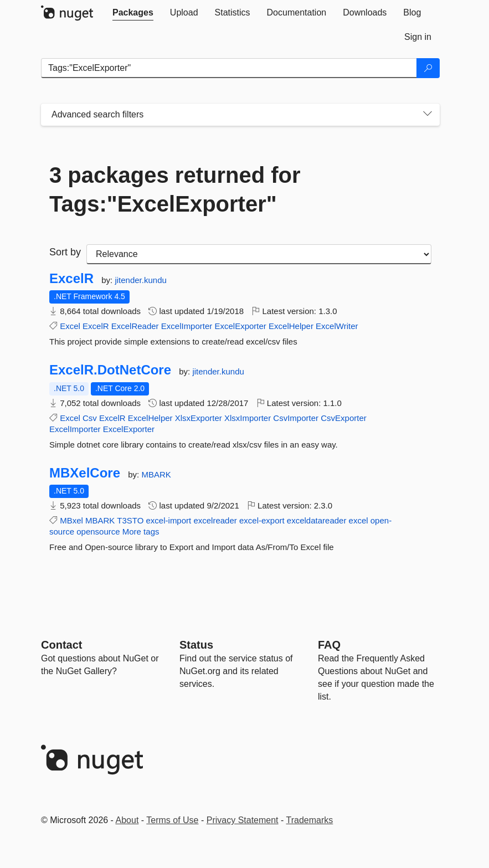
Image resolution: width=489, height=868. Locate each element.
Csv (90, 418)
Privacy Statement (243, 820)
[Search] (428, 68)
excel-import (169, 520)
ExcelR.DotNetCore (110, 370)
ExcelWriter (337, 326)
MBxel (71, 520)
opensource (98, 531)
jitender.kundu (140, 280)
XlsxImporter (248, 418)
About (127, 820)
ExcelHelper (291, 326)
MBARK (156, 474)
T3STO (130, 520)
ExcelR (71, 279)
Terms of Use (172, 820)
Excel (70, 326)
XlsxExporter (199, 418)
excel (359, 520)
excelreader (215, 520)
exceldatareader (317, 520)
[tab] (133, 13)
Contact (61, 645)
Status (196, 645)
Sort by (65, 252)
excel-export (262, 520)
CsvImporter (296, 418)
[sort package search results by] (259, 254)
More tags (141, 531)
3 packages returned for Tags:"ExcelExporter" (175, 189)
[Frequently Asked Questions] (329, 645)
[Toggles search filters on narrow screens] (428, 115)
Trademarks (310, 820)
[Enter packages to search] (229, 68)
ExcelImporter (187, 326)
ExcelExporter (240, 326)
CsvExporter (344, 418)
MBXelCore (85, 473)
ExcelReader (135, 326)
